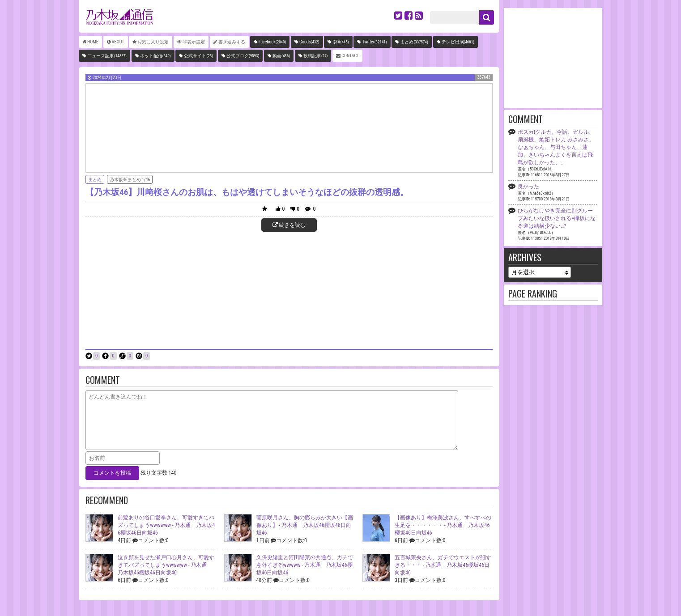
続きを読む (289, 225)
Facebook (272, 42)
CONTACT (350, 56)
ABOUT (118, 42)
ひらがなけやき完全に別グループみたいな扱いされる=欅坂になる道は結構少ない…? (557, 218)
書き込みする (232, 42)
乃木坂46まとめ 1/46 (130, 180)
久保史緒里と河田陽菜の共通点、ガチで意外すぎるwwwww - (305, 565)
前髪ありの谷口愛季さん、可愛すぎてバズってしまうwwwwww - (166, 525)
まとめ (414, 42)
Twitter (374, 42)
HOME (93, 42)
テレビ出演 (458, 42)
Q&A (340, 42)
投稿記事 (316, 56)
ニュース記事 (107, 56)
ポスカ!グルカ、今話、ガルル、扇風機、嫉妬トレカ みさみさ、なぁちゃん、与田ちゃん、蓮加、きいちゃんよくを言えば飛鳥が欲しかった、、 (556, 147)
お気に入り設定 (153, 42)
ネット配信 (155, 56)
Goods (309, 42)
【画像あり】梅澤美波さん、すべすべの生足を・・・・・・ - (443, 525)
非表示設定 (194, 42)
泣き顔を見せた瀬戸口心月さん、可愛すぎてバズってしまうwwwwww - (166, 565)
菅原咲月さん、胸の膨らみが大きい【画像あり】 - (305, 525)
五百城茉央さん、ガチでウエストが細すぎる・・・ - (443, 565)
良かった (528, 187)
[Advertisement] (289, 289)
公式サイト (198, 56)
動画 (281, 56)
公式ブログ (243, 56)
